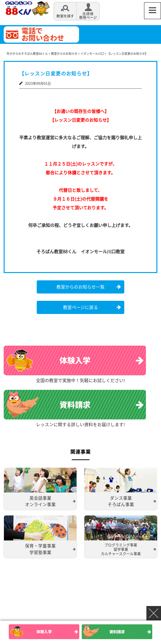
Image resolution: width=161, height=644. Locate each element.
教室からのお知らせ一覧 (80, 287)
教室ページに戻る (80, 307)
